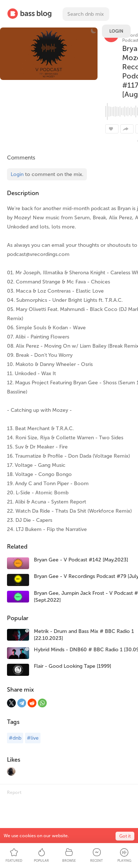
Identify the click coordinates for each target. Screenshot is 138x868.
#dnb (15, 738)
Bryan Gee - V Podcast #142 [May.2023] (81, 560)
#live (33, 738)
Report (14, 792)
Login (116, 31)
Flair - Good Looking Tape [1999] (72, 666)
